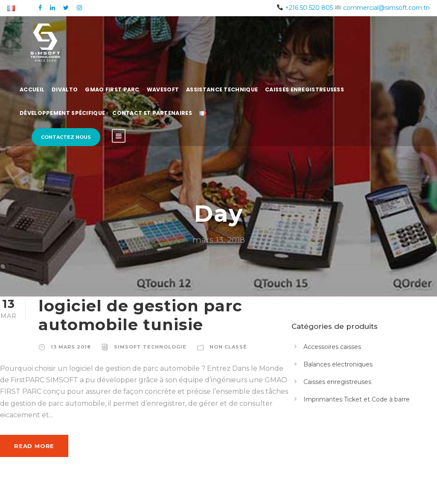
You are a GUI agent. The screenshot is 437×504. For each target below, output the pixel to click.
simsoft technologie (150, 347)
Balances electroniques (338, 364)
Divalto (65, 89)
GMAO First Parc (112, 89)
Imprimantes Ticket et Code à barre (357, 399)
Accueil (32, 89)
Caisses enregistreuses (337, 382)
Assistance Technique (222, 89)
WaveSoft (163, 89)
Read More (34, 446)
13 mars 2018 (71, 347)
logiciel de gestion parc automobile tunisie (140, 315)
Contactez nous (66, 137)
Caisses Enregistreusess (304, 89)
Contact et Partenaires (152, 113)
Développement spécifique (62, 113)
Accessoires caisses (332, 347)
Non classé (228, 347)
